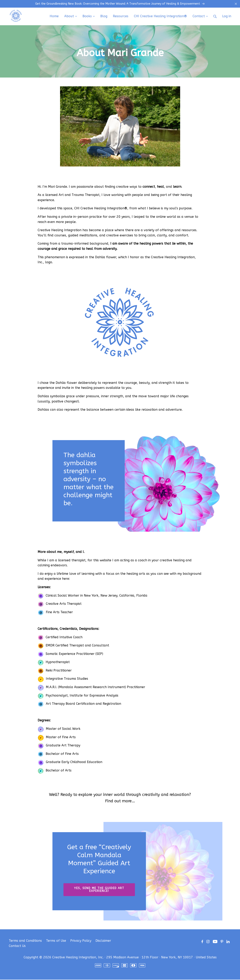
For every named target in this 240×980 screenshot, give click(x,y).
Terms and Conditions (25, 941)
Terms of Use (56, 941)
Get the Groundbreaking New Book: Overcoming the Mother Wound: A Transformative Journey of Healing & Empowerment (120, 4)
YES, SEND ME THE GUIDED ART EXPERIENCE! (99, 890)
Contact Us (17, 946)
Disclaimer (103, 941)
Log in (227, 16)
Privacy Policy (81, 941)
